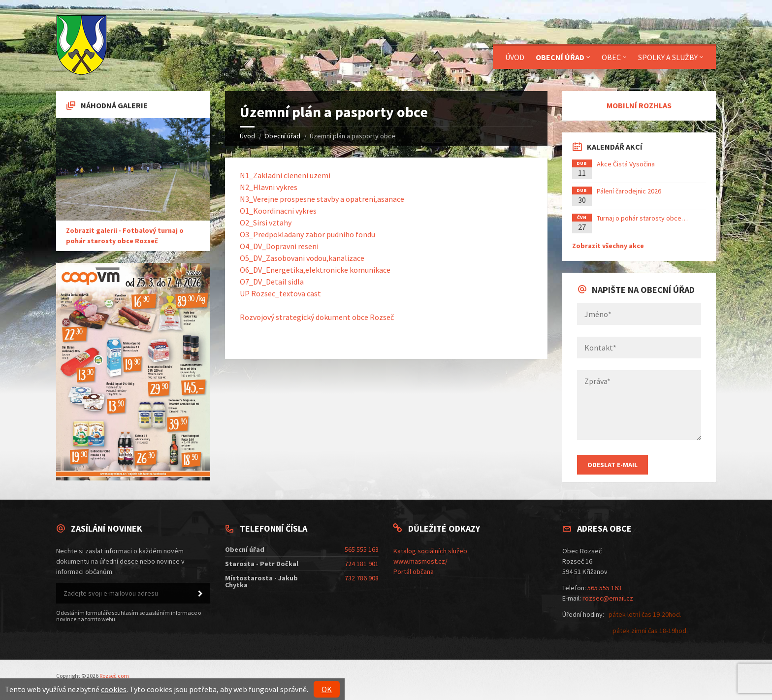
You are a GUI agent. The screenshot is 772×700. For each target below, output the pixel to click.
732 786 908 (362, 578)
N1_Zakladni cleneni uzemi (285, 175)
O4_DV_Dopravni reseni (279, 246)
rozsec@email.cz (608, 598)
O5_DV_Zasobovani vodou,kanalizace (302, 258)
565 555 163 (362, 549)
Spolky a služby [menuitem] (668, 57)
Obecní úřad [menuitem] (560, 57)
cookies (114, 689)
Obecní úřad (282, 136)
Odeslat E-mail (612, 465)
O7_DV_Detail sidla (272, 282)
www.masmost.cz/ (420, 561)
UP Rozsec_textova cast (280, 293)
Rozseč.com (114, 676)
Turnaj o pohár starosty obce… (642, 218)
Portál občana (414, 572)
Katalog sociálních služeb (430, 551)
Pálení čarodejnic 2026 (629, 191)
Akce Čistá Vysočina (626, 164)
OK (327, 689)
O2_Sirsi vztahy (266, 223)
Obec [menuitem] (611, 57)
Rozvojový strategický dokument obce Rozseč (317, 317)
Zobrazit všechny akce (608, 246)
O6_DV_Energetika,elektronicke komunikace (315, 270)
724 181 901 (362, 564)
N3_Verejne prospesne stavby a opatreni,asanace (322, 199)
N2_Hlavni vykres (269, 187)
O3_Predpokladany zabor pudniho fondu (307, 234)
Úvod (247, 136)
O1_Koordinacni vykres (278, 211)
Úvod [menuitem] (515, 57)
